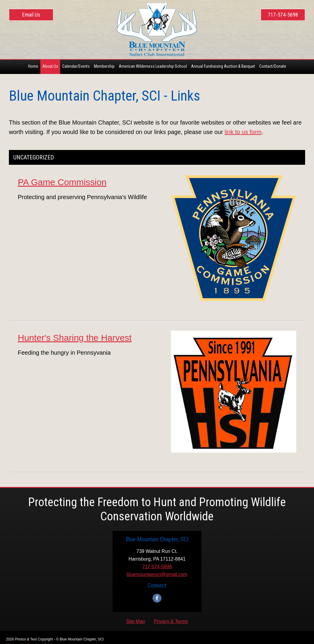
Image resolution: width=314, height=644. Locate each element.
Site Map (136, 621)
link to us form (243, 132)
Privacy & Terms (171, 621)
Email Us (31, 15)
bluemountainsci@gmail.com (157, 574)
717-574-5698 (283, 15)
